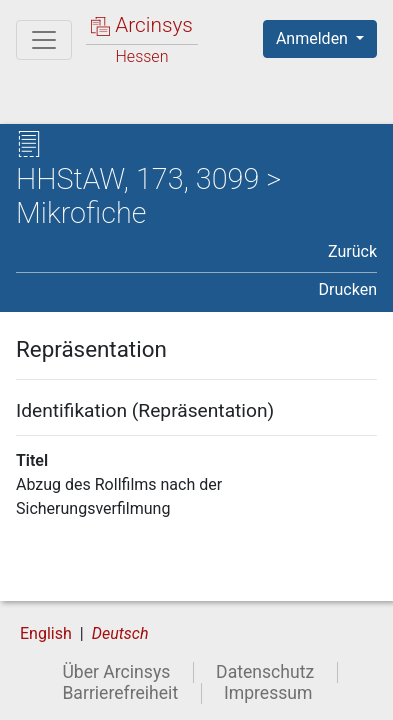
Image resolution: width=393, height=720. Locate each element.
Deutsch (120, 633)
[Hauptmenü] (44, 40)
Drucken (348, 289)
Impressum (268, 693)
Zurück (352, 251)
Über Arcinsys (116, 672)
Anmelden (314, 38)
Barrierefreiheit (120, 693)
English (46, 633)
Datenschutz (265, 672)
